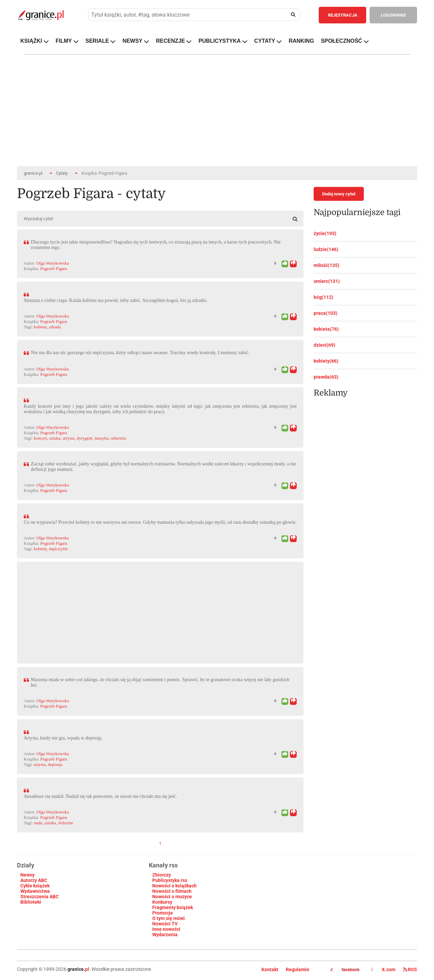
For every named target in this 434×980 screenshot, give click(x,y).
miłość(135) (327, 265)
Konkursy (162, 902)
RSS (410, 969)
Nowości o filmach (172, 891)
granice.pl (33, 173)
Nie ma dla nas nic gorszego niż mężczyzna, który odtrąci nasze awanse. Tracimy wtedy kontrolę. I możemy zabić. (140, 353)
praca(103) (325, 313)
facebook (345, 970)
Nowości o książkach (174, 886)
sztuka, (55, 438)
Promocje (163, 913)
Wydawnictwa (35, 891)
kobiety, (41, 549)
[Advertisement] (160, 609)
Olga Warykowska (53, 263)
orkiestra (119, 438)
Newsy (27, 875)
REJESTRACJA (343, 15)
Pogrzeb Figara (54, 268)
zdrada (55, 327)
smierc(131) (327, 281)
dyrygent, (85, 438)
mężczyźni (58, 549)
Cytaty (62, 173)
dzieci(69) (324, 345)
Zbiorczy (162, 875)
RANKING (301, 41)
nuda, (39, 823)
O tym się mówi (169, 918)
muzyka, (102, 438)
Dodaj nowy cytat (339, 194)
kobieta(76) (326, 329)
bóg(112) (323, 297)
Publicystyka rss (170, 880)
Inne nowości (166, 929)
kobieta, (41, 327)
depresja (55, 764)
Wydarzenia (165, 935)
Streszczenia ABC (40, 897)
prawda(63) (326, 377)
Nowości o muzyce (172, 897)
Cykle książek (35, 886)
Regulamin (298, 969)
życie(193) (325, 233)
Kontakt (270, 969)
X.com (384, 969)
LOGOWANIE (393, 15)
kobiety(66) (326, 361)
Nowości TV (165, 924)
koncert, (41, 438)
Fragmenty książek (173, 907)
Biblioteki (31, 902)
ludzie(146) (326, 249)
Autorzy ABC (34, 880)
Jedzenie (66, 823)
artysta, (69, 438)
